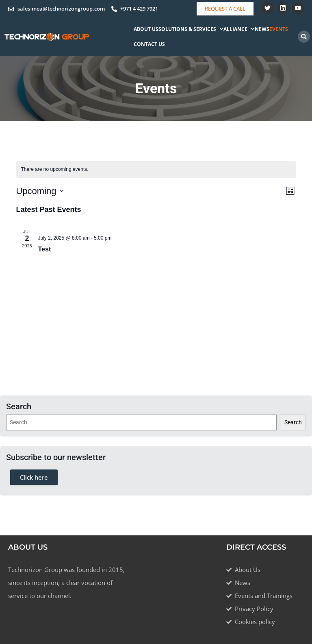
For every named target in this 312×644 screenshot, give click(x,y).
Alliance (239, 29)
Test (45, 249)
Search (293, 422)
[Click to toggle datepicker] (40, 191)
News (262, 29)
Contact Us (149, 44)
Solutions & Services (191, 29)
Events (279, 29)
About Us (146, 29)
